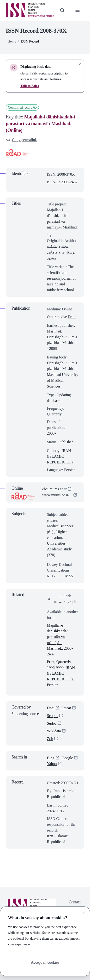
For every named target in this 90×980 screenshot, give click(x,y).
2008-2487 (69, 182)
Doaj (51, 708)
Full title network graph (62, 599)
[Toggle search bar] (62, 10)
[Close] (84, 913)
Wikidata (54, 731)
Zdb (50, 739)
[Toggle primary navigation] (78, 10)
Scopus (53, 716)
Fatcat (66, 708)
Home (12, 41)
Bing (51, 758)
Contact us (75, 905)
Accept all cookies (45, 962)
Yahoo (52, 764)
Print (72, 317)
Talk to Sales (30, 86)
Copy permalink (22, 140)
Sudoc (52, 724)
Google (67, 758)
